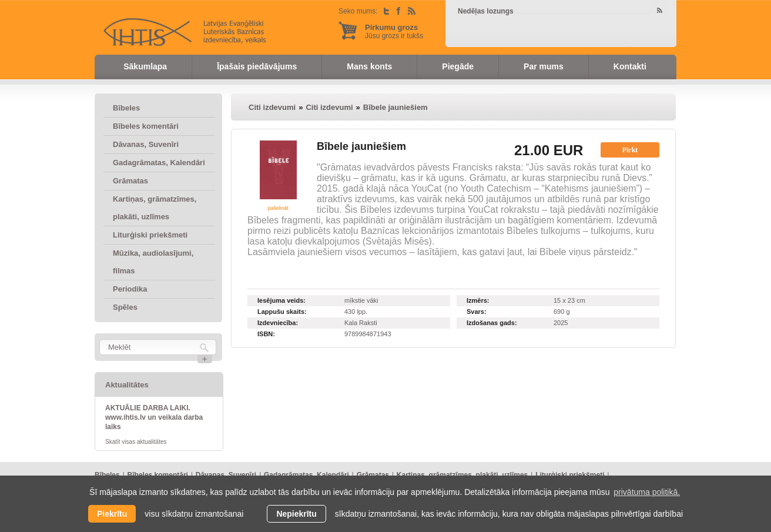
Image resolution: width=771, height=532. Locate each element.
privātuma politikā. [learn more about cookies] (647, 492)
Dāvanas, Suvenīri (146, 144)
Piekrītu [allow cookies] (112, 514)
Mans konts (369, 66)
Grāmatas (130, 181)
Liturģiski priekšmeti (150, 235)
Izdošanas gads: (492, 323)
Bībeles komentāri (146, 126)
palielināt (278, 208)
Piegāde (458, 66)
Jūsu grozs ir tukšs (394, 31)
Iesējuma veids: (281, 300)
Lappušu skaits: (282, 312)
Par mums (544, 66)
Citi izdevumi (272, 107)
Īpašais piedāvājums (257, 66)
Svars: (477, 312)
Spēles (125, 307)
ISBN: (266, 334)
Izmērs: (478, 300)
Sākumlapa (145, 66)
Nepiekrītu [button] (296, 514)
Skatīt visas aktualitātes (136, 442)
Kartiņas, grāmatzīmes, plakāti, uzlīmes (155, 208)
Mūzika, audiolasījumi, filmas (153, 262)
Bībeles (126, 108)
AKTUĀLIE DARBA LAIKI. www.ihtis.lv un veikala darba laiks (154, 417)
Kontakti (630, 66)
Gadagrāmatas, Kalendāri (159, 163)
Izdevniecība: (278, 323)
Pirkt (630, 150)
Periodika (130, 289)
